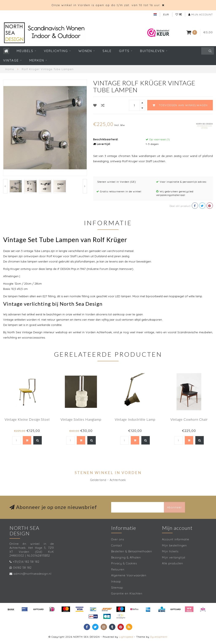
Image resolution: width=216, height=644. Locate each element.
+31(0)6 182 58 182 (26, 562)
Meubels (25, 51)
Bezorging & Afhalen (126, 557)
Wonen (85, 51)
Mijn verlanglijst (174, 557)
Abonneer (174, 507)
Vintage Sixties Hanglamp (81, 419)
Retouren (118, 569)
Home (10, 69)
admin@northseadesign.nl (32, 574)
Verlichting (56, 51)
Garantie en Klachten (127, 593)
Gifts (124, 51)
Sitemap (117, 588)
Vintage (11, 60)
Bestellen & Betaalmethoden (132, 551)
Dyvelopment (159, 637)
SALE (107, 51)
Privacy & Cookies (124, 563)
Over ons (118, 539)
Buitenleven (152, 51)
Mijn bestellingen (174, 545)
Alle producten (173, 563)
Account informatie (176, 539)
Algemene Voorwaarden (129, 575)
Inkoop (116, 581)
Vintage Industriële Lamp (135, 419)
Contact (117, 545)
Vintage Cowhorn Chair (189, 419)
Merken (37, 60)
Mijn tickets (170, 551)
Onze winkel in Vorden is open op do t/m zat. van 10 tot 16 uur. (106, 5)
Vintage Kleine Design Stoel (27, 419)
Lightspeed (126, 637)
